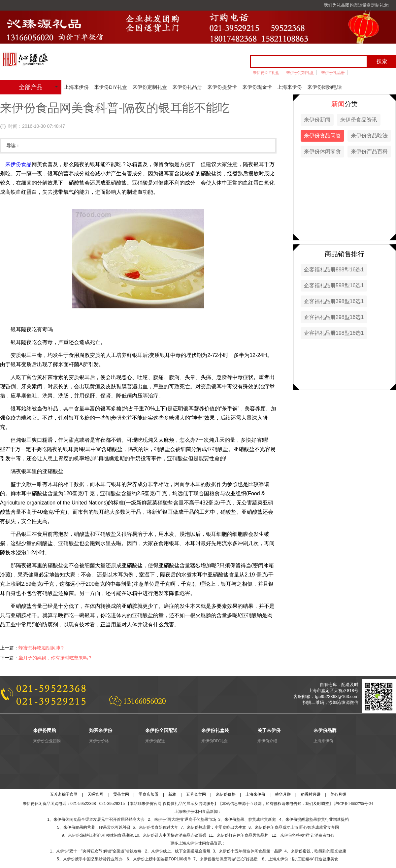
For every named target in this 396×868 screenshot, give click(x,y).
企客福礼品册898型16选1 (334, 270)
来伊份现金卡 (257, 87)
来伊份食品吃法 (369, 136)
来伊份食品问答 (322, 136)
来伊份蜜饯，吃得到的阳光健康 (318, 851)
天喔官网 (95, 794)
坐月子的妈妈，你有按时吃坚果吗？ (55, 658)
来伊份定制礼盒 (300, 73)
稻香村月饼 (311, 794)
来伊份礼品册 (333, 73)
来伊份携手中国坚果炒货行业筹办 (94, 859)
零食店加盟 (148, 794)
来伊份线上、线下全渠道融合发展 (181, 851)
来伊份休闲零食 (322, 151)
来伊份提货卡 (222, 87)
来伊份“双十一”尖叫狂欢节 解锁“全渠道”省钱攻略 (99, 851)
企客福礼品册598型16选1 (334, 285)
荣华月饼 (283, 794)
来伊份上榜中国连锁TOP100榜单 (162, 859)
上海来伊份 (76, 87)
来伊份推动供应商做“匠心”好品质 (229, 859)
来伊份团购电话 (325, 87)
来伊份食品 (18, 164)
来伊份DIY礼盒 (266, 73)
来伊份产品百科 (369, 151)
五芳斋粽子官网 (64, 794)
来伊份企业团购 (47, 741)
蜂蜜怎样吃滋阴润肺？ (42, 648)
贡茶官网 (121, 794)
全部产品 (31, 87)
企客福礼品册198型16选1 (334, 333)
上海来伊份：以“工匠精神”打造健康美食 (303, 859)
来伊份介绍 (267, 741)
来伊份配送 (155, 741)
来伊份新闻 (317, 120)
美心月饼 (338, 794)
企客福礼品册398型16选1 (334, 301)
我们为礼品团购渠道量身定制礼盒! (357, 5)
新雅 (172, 794)
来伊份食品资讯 (359, 120)
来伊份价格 (99, 741)
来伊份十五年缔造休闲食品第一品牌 (250, 851)
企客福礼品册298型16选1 (334, 317)
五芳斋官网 (196, 794)
